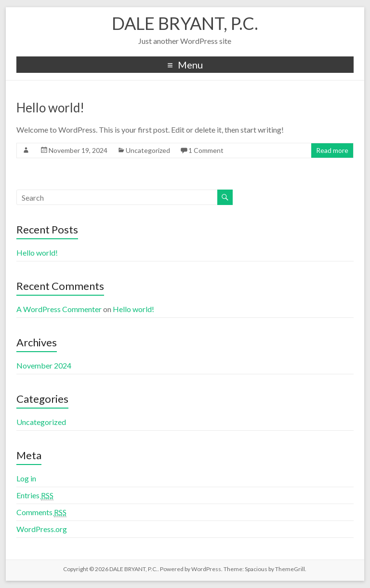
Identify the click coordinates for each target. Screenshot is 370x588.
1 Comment (206, 150)
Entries (35, 495)
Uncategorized (148, 150)
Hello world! (50, 108)
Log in (26, 478)
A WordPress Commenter (59, 309)
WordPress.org (42, 529)
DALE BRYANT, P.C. (185, 23)
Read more (332, 150)
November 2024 (44, 365)
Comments (41, 512)
